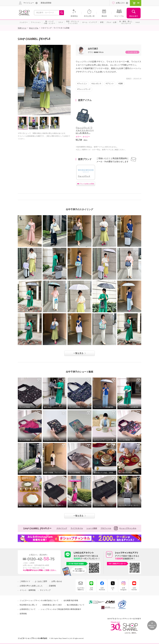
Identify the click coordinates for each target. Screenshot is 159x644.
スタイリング (62, 528)
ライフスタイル (77, 528)
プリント (110, 84)
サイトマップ (45, 590)
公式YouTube (134, 589)
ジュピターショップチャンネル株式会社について (39, 600)
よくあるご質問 (41, 581)
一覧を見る (78, 353)
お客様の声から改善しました (31, 586)
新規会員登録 (46, 3)
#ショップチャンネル (125, 528)
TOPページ (22, 28)
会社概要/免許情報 (71, 600)
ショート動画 (92, 528)
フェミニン (83, 84)
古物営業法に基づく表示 (52, 605)
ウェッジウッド (84, 89)
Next (69, 80)
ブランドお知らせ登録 (86, 184)
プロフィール (106, 528)
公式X (113, 589)
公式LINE (91, 589)
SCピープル (34, 28)
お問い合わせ (57, 581)
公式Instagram (123, 589)
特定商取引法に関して (28, 605)
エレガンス (97, 84)
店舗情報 (52, 586)
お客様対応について (28, 609)
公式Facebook (102, 589)
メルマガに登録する (81, 589)
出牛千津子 (93, 49)
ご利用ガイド (25, 581)
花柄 (121, 84)
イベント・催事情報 (28, 590)
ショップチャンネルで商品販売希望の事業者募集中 (61, 609)
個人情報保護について (76, 605)
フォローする (132, 52)
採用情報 (23, 614)
